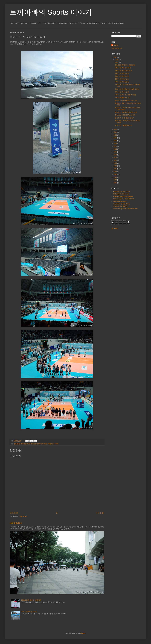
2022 (116, 132)
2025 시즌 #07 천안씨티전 (123, 71)
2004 (116, 180)
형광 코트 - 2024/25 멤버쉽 (124, 125)
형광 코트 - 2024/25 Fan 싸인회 (125, 115)
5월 (117, 62)
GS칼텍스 (51, 444)
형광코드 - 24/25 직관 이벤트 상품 (126, 112)
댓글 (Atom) (23, 516)
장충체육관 (17, 444)
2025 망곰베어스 (16, 523)
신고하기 (115, 229)
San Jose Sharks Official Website (124, 199)
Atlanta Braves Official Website (123, 196)
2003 (116, 183)
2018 (116, 143)
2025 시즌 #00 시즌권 (122, 92)
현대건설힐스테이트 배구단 (39, 444)
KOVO (57, 444)
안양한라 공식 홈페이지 (121, 206)
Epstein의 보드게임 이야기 (122, 192)
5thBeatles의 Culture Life (121, 194)
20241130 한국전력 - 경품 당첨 (31, 600)
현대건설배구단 (26, 444)
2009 (116, 166)
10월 (117, 60)
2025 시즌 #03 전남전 (122, 82)
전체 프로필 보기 (117, 48)
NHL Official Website (120, 201)
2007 (116, 172)
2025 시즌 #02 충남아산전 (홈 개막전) (127, 89)
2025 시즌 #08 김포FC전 (29, 612)
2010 (116, 163)
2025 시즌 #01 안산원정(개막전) (125, 95)
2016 (116, 149)
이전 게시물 (100, 513)
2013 (116, 157)
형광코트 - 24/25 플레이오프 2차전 (126, 100)
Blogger (83, 633)
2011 (116, 160)
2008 (116, 169)
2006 (116, 174)
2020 (116, 138)
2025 (116, 57)
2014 (116, 155)
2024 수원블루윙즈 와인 (123, 98)
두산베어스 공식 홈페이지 (122, 204)
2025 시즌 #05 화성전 (122, 76)
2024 (116, 129)
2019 (116, 141)
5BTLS (116, 45)
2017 (116, 146)
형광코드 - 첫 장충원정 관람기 (125, 118)
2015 (116, 152)
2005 (116, 177)
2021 (116, 135)
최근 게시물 (14, 513)
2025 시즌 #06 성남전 (122, 73)
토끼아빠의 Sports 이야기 (51, 12)
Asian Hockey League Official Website (125, 209)
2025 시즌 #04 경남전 (122, 79)
